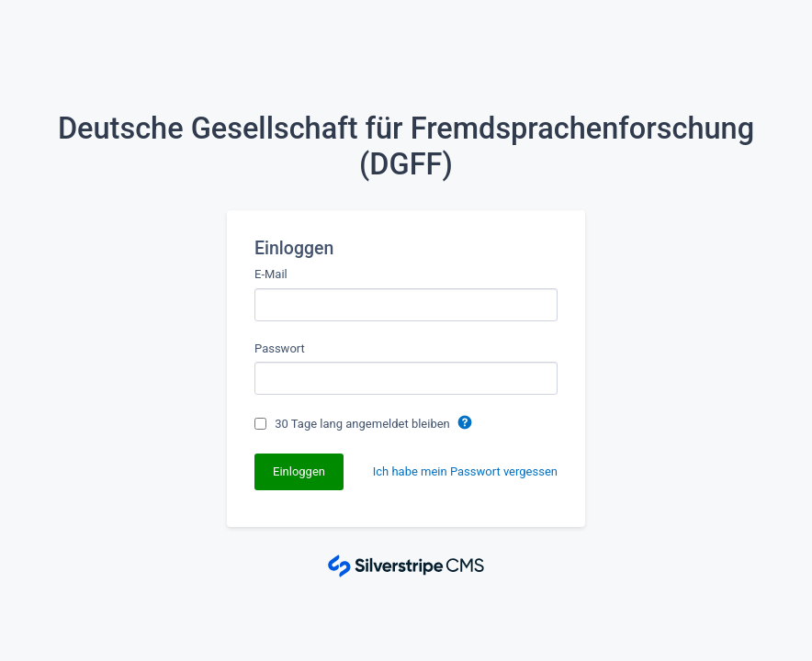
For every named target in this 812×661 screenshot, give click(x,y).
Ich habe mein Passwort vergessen (465, 471)
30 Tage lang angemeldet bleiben (364, 424)
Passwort (280, 348)
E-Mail (271, 274)
